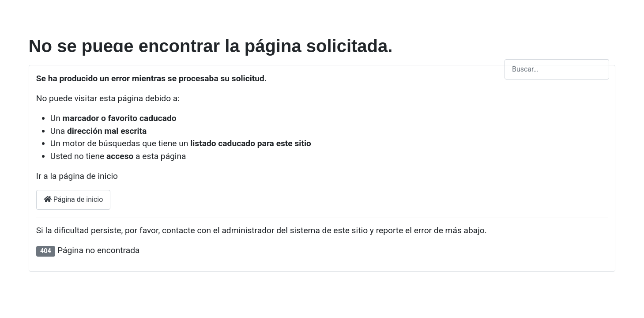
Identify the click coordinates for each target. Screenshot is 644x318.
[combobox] (557, 69)
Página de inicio (73, 199)
